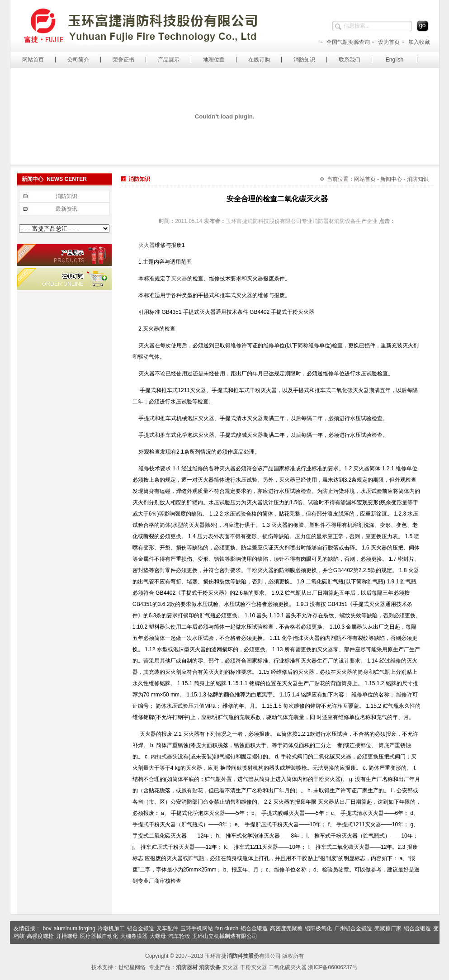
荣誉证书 (123, 60)
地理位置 (214, 60)
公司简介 (78, 60)
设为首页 (385, 42)
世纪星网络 (132, 967)
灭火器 (147, 245)
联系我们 (350, 60)
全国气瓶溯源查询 (345, 42)
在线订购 (259, 60)
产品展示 (169, 60)
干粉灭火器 (254, 967)
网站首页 (33, 60)
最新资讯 (66, 209)
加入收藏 (416, 42)
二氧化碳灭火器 (288, 967)
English (395, 60)
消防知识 (304, 60)
